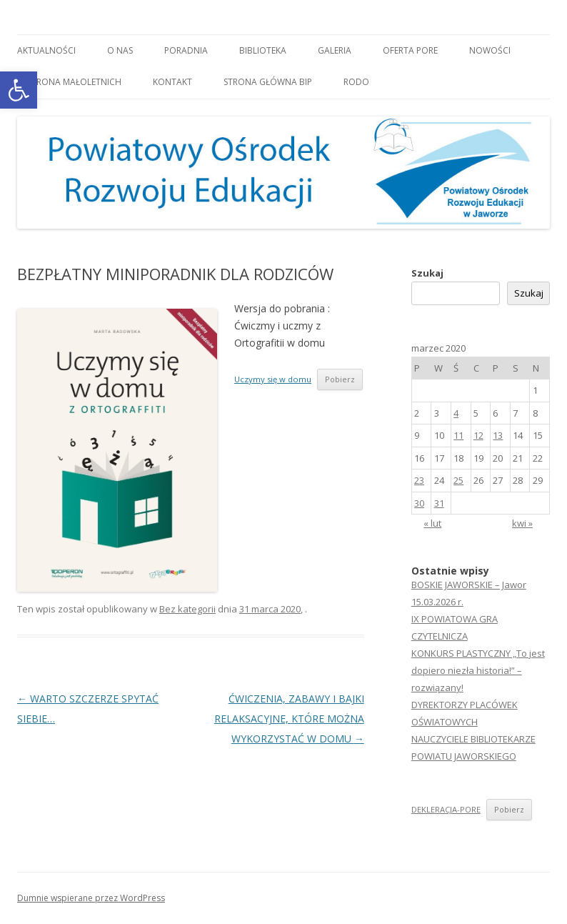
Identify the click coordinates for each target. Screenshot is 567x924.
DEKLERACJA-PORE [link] (446, 809)
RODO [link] (356, 82)
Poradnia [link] (186, 50)
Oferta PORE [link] (410, 50)
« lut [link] (432, 523)
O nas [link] (120, 50)
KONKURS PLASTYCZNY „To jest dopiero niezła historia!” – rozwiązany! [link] (478, 670)
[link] (19, 90)
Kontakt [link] (172, 82)
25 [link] (458, 480)
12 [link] (478, 435)
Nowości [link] (490, 50)
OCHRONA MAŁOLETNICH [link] (69, 82)
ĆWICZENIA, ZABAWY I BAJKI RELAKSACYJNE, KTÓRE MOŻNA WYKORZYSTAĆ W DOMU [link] (289, 719)
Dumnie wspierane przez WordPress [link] (91, 898)
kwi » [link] (522, 523)
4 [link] (456, 413)
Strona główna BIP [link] (268, 82)
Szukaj (427, 273)
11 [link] (458, 435)
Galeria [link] (335, 50)
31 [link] (439, 503)
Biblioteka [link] (263, 50)
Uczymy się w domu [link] (273, 379)
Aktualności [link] (46, 50)
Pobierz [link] (340, 379)
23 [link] (419, 480)
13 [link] (498, 435)
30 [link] (419, 503)
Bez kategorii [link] (187, 609)
